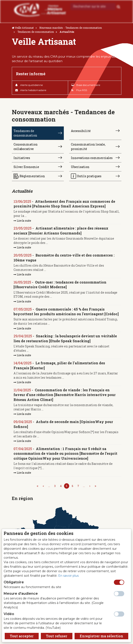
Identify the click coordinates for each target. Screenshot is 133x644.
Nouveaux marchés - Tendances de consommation (71, 28)
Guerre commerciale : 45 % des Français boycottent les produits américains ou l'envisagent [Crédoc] (66, 311)
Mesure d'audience (21, 594)
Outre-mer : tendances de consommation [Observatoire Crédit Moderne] (60, 284)
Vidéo (9, 614)
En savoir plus (68, 576)
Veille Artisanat (24, 28)
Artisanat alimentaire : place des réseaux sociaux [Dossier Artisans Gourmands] (61, 230)
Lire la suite (22, 221)
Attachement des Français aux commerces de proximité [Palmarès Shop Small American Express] (64, 204)
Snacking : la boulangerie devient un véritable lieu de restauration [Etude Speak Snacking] (65, 338)
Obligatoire (14, 582)
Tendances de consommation (36, 32)
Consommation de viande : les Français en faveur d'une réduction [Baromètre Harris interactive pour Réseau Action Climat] (65, 395)
